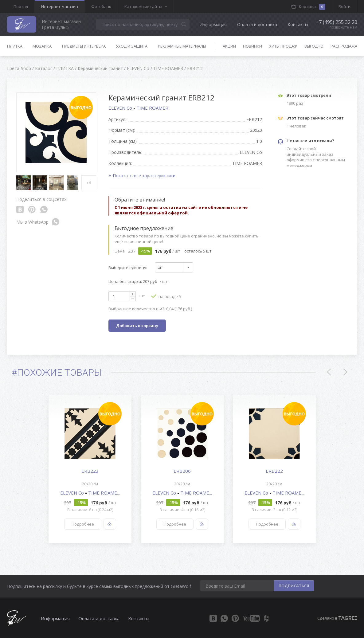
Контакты (298, 24)
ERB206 (182, 471)
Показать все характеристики (144, 176)
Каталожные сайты (143, 6)
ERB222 (274, 471)
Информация (213, 24)
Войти (344, 6)
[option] (90, 469)
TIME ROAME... (104, 493)
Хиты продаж (283, 46)
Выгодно (314, 46)
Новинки (252, 46)
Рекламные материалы (182, 46)
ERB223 (90, 471)
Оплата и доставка (257, 24)
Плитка (15, 46)
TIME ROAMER (152, 108)
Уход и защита (132, 46)
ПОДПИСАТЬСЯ (294, 586)
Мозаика (42, 46)
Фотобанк (101, 6)
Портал (21, 6)
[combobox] (174, 267)
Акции (229, 46)
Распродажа (344, 46)
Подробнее (82, 524)
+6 (89, 183)
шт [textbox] (160, 267)
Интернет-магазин (60, 6)
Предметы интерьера (84, 46)
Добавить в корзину (137, 326)
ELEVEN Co (121, 108)
